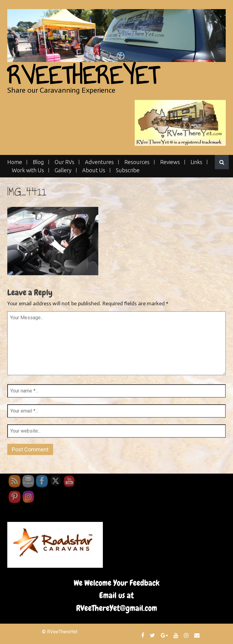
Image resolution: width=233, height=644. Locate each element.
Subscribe (128, 170)
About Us (94, 170)
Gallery (63, 170)
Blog (38, 162)
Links (196, 162)
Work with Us (28, 170)
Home (15, 162)
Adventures (99, 162)
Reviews (170, 162)
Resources (137, 162)
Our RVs (64, 162)
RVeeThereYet (83, 75)
